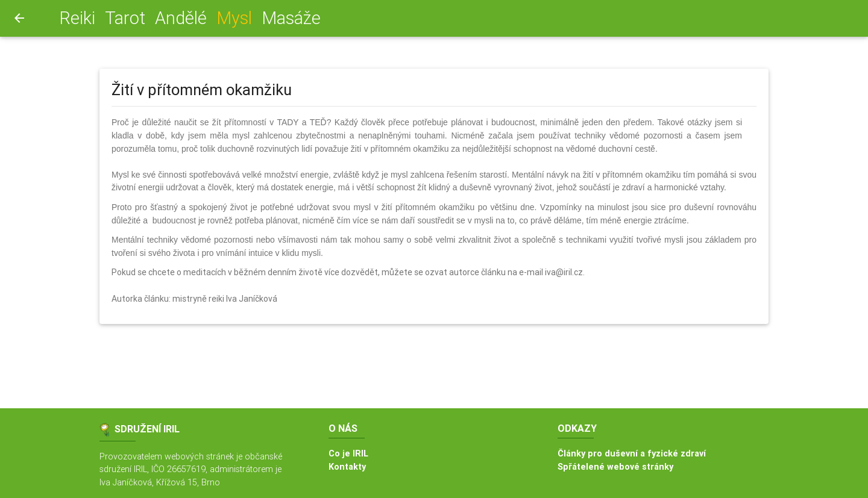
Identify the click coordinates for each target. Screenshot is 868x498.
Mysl (237, 18)
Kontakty (347, 467)
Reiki (77, 18)
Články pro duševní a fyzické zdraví (632, 453)
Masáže (291, 18)
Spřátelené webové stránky (615, 467)
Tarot (125, 18)
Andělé (181, 18)
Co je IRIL (348, 453)
